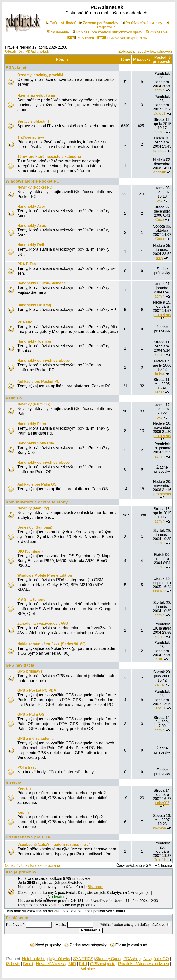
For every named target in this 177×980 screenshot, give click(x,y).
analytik (159, 172)
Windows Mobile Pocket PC (33, 181)
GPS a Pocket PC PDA (37, 690)
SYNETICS (83, 959)
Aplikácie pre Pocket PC (38, 382)
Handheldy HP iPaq (34, 305)
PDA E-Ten (27, 264)
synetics (159, 151)
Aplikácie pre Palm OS (37, 484)
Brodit (28, 964)
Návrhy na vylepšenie (36, 96)
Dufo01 (159, 113)
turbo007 (162, 803)
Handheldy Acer (31, 206)
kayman (159, 828)
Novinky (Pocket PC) (35, 187)
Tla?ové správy (31, 137)
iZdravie (13, 964)
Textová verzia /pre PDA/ (122, 38)
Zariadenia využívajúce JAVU (43, 623)
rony (160, 258)
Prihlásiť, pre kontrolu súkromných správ (107, 32)
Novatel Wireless (51, 964)
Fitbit (83, 964)
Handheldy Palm (32, 424)
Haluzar (160, 591)
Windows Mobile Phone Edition (45, 575)
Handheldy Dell (31, 245)
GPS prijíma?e (30, 671)
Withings (88, 969)
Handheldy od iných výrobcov (44, 361)
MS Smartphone (31, 599)
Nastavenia (58, 32)
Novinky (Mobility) (33, 508)
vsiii (160, 659)
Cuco (160, 220)
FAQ (52, 23)
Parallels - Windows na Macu (143, 964)
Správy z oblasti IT (33, 121)
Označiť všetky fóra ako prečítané (32, 866)
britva (160, 374)
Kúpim (23, 812)
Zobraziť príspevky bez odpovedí (145, 51)
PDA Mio (25, 322)
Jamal (160, 684)
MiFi (72, 964)
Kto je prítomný (21, 872)
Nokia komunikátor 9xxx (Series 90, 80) (51, 644)
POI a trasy (27, 767)
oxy (160, 200)
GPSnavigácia (103, 964)
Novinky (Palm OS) (34, 404)
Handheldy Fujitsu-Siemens (41, 283)
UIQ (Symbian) (30, 551)
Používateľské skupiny (142, 23)
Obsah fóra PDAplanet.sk (27, 51)
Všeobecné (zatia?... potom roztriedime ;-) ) (55, 845)
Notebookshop (35, 959)
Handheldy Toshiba (34, 341)
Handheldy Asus (32, 226)
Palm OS (14, 398)
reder (160, 392)
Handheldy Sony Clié (36, 443)
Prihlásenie (157, 32)
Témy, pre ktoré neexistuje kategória (49, 157)
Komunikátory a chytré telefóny (37, 502)
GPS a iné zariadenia (35, 738)
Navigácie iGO (156, 959)
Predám (24, 788)
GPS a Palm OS (31, 714)
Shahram (96, 887)
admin (159, 90)
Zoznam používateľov (99, 23)
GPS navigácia (20, 665)
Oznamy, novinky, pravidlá (40, 75)
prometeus (162, 315)
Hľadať (68, 23)
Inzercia (14, 782)
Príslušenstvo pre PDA (28, 837)
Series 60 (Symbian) (35, 527)
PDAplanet (16, 68)
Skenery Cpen (108, 959)
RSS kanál (81, 38)
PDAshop (132, 959)
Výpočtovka (60, 959)
